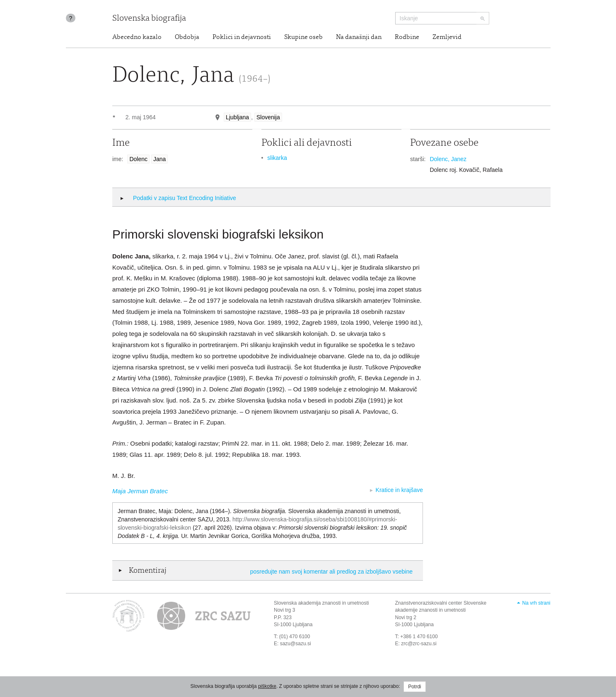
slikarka (277, 158)
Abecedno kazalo (137, 37)
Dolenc (138, 159)
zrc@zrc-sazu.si (419, 644)
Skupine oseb (303, 37)
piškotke (267, 686)
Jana (159, 159)
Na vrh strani (536, 603)
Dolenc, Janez (448, 159)
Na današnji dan (359, 37)
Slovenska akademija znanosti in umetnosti (321, 603)
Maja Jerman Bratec (140, 491)
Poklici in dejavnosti (242, 37)
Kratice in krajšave (399, 490)
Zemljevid (447, 37)
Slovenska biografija (149, 19)
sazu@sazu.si (296, 644)
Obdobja (187, 37)
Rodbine (407, 37)
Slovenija (268, 117)
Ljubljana (237, 117)
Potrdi (414, 687)
